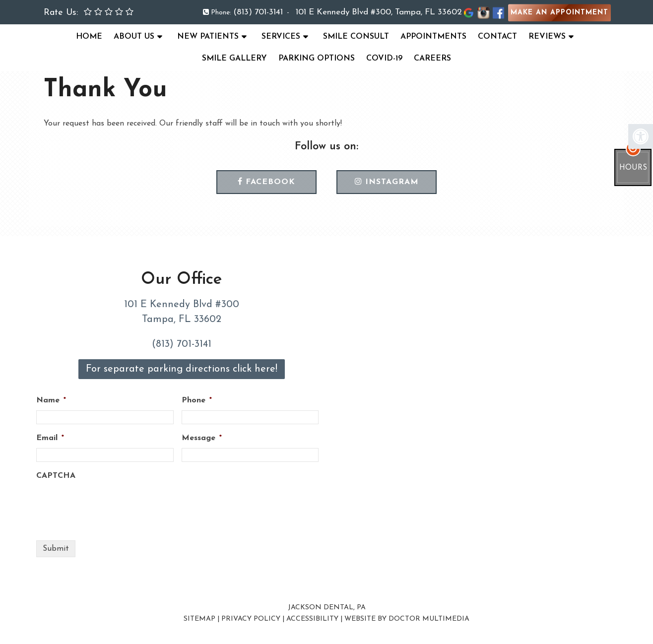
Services (281, 37)
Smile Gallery (234, 59)
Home (89, 37)
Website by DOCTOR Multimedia (407, 619)
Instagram (387, 182)
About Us (134, 37)
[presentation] (112, 505)
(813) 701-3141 (258, 12)
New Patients (208, 37)
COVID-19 (384, 59)
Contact (497, 37)
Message (202, 438)
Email (50, 438)
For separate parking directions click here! (182, 369)
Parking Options (317, 59)
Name (51, 400)
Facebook (266, 182)
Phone (197, 400)
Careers (432, 59)
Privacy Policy (251, 619)
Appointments (433, 37)
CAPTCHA (56, 476)
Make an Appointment (559, 13)
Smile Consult (356, 37)
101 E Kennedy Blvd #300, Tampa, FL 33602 (379, 12)
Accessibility (312, 619)
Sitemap (199, 619)
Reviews (547, 37)
